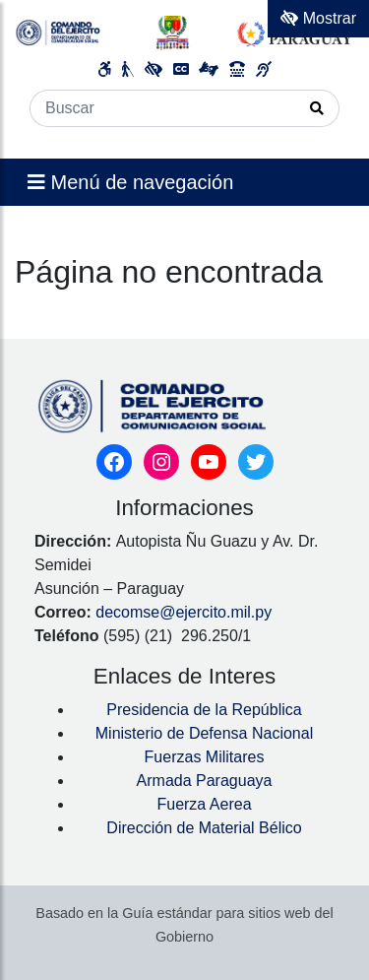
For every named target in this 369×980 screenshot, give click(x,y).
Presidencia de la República (204, 710)
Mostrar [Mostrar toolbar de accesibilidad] (318, 18)
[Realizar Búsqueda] (317, 108)
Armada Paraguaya (205, 781)
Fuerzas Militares (205, 757)
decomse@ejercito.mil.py (185, 612)
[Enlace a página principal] (184, 32)
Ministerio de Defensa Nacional (204, 733)
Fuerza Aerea (204, 804)
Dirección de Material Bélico (204, 828)
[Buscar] (163, 108)
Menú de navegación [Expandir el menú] (130, 182)
